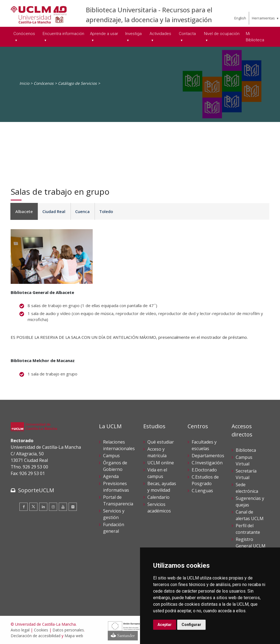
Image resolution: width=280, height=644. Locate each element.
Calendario (158, 497)
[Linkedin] (43, 507)
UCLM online (161, 463)
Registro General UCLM (251, 543)
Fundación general (114, 528)
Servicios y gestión (114, 514)
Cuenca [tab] (81, 211)
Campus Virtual (244, 461)
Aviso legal (20, 630)
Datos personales (68, 630)
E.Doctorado (204, 470)
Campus (111, 456)
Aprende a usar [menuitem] (104, 34)
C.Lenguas (202, 491)
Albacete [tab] (24, 211)
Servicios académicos (159, 508)
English (240, 18)
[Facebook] (24, 507)
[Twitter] (33, 507)
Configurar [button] (191, 625)
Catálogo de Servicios (77, 83)
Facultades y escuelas (204, 445)
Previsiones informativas (116, 487)
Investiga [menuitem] (133, 34)
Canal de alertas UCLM (250, 515)
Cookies (41, 630)
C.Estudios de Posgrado (205, 480)
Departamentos (208, 456)
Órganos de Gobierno (115, 466)
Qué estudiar (161, 442)
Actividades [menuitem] (160, 34)
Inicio (24, 83)
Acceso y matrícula (157, 452)
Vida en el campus (157, 473)
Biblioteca (246, 450)
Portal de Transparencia (118, 500)
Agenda (111, 476)
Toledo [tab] (104, 211)
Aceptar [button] (165, 625)
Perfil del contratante (248, 529)
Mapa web (74, 636)
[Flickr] (73, 507)
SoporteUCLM (36, 490)
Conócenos (44, 83)
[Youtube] (63, 507)
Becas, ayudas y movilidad (162, 487)
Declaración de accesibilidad (36, 636)
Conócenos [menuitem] (24, 34)
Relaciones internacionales (119, 445)
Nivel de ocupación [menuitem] (222, 34)
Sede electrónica (247, 488)
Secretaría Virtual (246, 474)
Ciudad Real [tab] (53, 211)
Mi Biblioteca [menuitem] (255, 37)
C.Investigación (207, 463)
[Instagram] (53, 507)
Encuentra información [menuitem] (63, 34)
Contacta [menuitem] (187, 34)
